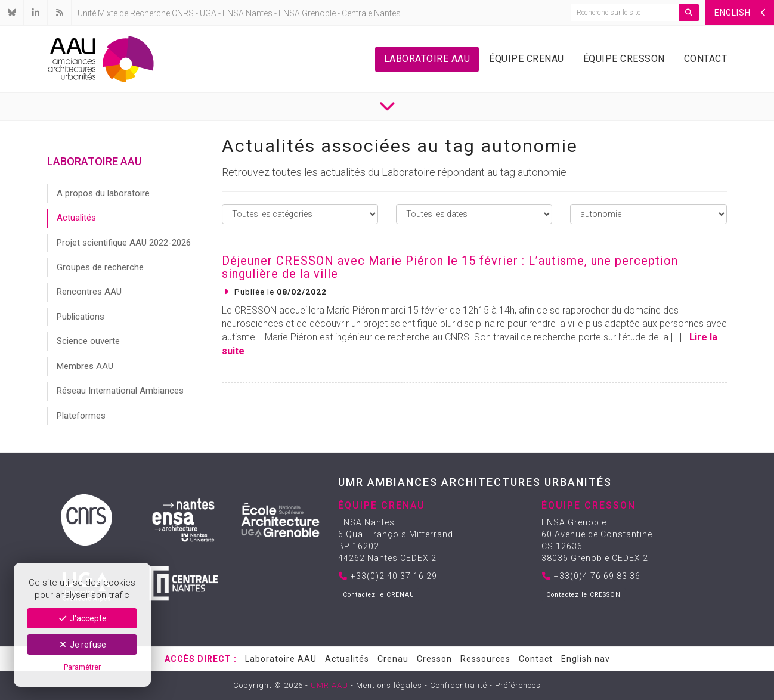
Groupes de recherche (100, 267)
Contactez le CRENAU (379, 595)
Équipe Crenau (527, 59)
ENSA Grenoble (307, 13)
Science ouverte (88, 341)
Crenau (393, 659)
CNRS (183, 13)
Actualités (76, 218)
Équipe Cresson (624, 59)
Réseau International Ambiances (120, 391)
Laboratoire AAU (427, 59)
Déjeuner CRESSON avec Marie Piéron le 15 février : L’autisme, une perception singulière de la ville (450, 267)
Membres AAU (85, 366)
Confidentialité (459, 685)
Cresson (434, 659)
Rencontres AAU (89, 292)
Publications (81, 317)
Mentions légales (389, 685)
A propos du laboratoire (103, 193)
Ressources (485, 659)
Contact (706, 59)
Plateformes (81, 416)
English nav (586, 659)
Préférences (518, 685)
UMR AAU (329, 685)
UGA (208, 13)
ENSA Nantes (247, 13)
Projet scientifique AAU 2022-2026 (124, 243)
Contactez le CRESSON (583, 595)
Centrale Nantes (371, 13)
